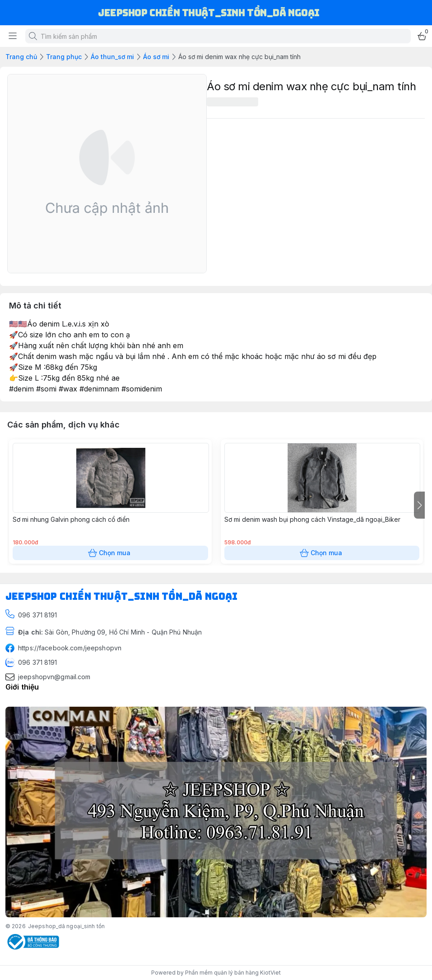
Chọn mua (110, 553)
